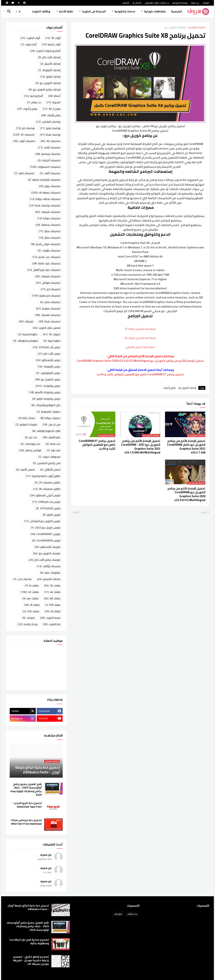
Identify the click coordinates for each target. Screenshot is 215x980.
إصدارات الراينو (50, 77)
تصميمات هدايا (50, 321)
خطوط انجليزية (28, 334)
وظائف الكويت (41, 11)
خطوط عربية (52, 341)
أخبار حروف (29, 44)
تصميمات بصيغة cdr (46, 193)
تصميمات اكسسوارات (45, 167)
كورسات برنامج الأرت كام (45, 560)
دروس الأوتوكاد (49, 366)
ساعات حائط (27, 418)
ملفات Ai (32, 585)
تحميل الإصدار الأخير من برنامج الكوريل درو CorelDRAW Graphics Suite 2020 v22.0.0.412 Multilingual (186, 494)
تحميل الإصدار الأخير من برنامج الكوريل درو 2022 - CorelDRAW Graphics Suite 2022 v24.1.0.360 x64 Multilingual (141, 447)
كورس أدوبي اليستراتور (45, 495)
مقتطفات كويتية (155, 11)
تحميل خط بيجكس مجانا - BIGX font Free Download (26, 822)
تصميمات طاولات (49, 250)
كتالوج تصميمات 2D (48, 482)
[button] (18, 12)
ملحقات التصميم (49, 579)
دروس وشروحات (48, 386)
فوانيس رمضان (30, 450)
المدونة (53, 102)
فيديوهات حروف (49, 457)
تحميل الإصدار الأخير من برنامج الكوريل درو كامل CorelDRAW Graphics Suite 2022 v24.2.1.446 (186, 447)
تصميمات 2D (24, 135)
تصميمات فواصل (48, 283)
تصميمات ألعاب (50, 173)
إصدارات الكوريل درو (175, 28)
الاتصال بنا (137, 3)
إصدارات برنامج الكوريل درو (45, 89)
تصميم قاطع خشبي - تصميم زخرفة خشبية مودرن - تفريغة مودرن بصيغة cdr (31, 960)
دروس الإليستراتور (48, 360)
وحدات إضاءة (28, 624)
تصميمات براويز (50, 186)
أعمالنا (54, 96)
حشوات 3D (52, 334)
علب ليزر (31, 437)
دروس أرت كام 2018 (47, 347)
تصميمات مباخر (50, 302)
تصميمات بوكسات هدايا (45, 205)
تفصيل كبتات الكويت (47, 328)
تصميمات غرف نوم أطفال (44, 270)
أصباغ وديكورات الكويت (45, 51)
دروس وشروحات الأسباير (45, 392)
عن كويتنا (195, 3)
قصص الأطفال (50, 470)
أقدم (76, 512)
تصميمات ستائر (50, 231)
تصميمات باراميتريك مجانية (44, 180)
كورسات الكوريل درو (47, 553)
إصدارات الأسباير (50, 64)
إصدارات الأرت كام (49, 57)
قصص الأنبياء (25, 470)
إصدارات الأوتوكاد (49, 70)
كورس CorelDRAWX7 (46, 534)
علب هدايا (53, 444)
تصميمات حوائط (49, 218)
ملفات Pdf (53, 605)
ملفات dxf (52, 598)
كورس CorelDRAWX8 (46, 540)
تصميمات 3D (51, 141)
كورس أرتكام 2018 (48, 508)
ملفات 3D (52, 585)
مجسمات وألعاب (49, 566)
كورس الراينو (52, 515)
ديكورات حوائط (50, 418)
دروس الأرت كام (49, 354)
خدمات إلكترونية (125, 11)
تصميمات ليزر (51, 289)
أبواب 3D (53, 38)
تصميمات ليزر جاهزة (46, 296)
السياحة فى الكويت (94, 11)
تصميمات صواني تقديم (46, 244)
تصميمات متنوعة (48, 308)
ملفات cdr (30, 592)
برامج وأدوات (51, 115)
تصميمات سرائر (50, 238)
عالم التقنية (52, 437)
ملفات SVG (31, 611)
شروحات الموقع (26, 424)
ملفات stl (53, 611)
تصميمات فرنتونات (48, 276)
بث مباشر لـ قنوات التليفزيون (157, 3)
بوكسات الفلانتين (48, 122)
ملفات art (52, 592)
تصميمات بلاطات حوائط (45, 199)
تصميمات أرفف (49, 147)
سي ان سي (52, 424)
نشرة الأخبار (66, 11)
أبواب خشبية (51, 44)
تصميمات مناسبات (48, 315)
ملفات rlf (32, 605)
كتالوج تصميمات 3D (47, 489)
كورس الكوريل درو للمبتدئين (42, 521)
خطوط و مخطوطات (26, 341)
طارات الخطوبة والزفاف (46, 431)
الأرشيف (125, 3)
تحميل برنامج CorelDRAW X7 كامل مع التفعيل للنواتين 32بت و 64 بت (140, 374)
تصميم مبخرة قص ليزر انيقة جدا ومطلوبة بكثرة (29, 942)
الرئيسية (206, 3)
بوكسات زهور (50, 128)
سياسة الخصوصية (180, 3)
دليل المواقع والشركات (46, 405)
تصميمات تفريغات (48, 212)
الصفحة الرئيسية (197, 28)
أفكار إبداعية (33, 96)
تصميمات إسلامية (48, 154)
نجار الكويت (52, 624)
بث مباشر (34, 102)
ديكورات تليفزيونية (49, 412)
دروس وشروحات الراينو (46, 399)
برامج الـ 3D (52, 109)
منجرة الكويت (50, 618)
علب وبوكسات (30, 444)
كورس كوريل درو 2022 (46, 528)
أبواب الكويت (30, 38)
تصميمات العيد (24, 173)
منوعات (29, 618)
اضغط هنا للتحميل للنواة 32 (140, 329)
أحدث (204, 512)
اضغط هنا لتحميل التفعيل (140, 347)
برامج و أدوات (169, 388)
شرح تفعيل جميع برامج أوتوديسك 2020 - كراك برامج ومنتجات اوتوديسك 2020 (26, 790)
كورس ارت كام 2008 (46, 502)
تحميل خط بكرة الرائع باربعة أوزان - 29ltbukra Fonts (28, 907)
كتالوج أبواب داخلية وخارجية (43, 476)
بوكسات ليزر (25, 128)
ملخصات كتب (22, 579)
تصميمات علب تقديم (47, 257)
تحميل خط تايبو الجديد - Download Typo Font (27, 805)
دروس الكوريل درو (48, 379)
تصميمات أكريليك (49, 160)
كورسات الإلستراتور (48, 547)
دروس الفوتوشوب (48, 373)
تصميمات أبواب (24, 141)
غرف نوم (54, 450)
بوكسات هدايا (50, 135)
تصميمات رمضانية (48, 225)
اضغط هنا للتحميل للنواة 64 (140, 338)
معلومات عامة (50, 573)
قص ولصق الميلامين (47, 463)
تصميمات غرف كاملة (46, 263)
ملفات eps (30, 598)
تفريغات (26, 321)
